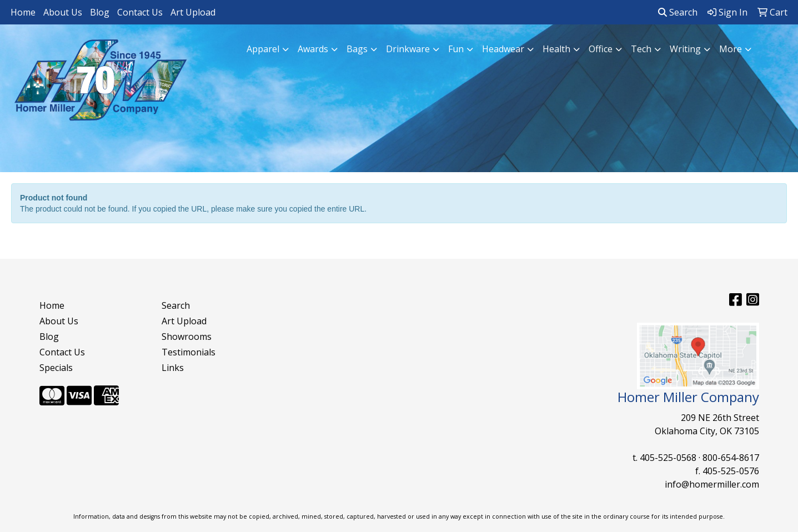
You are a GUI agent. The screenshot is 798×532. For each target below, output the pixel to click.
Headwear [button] (503, 49)
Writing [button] (685, 49)
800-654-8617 (731, 458)
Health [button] (556, 49)
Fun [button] (456, 49)
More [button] (731, 49)
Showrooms (187, 337)
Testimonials (189, 352)
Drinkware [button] (408, 49)
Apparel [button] (263, 49)
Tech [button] (641, 49)
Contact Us (140, 12)
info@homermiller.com (712, 484)
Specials (56, 368)
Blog (100, 12)
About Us (63, 12)
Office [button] (601, 49)
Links (173, 368)
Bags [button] (357, 49)
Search (678, 12)
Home (23, 12)
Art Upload (193, 12)
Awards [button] (313, 49)
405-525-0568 (668, 458)
